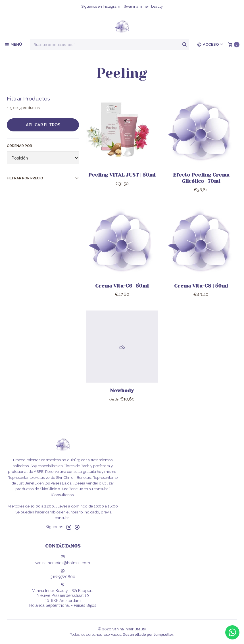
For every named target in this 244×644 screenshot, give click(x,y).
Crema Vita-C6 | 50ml (122, 290)
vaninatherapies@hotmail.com (63, 560)
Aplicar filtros (43, 125)
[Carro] (234, 45)
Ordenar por (19, 146)
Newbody (122, 395)
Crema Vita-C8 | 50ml (201, 290)
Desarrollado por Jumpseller (148, 634)
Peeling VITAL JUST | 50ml (122, 175)
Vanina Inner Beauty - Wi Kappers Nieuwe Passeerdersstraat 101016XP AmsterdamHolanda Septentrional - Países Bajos (63, 595)
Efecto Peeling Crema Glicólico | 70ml (201, 178)
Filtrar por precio (43, 178)
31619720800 (63, 574)
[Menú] (13, 45)
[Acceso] (210, 45)
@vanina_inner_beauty (143, 6)
